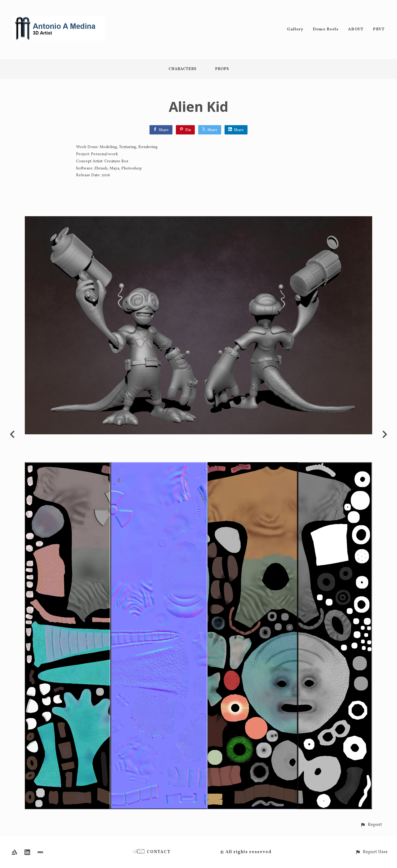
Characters (182, 69)
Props (222, 69)
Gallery (295, 29)
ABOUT (356, 29)
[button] (371, 825)
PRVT (379, 29)
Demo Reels (326, 29)
